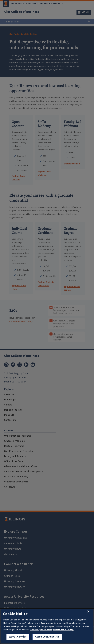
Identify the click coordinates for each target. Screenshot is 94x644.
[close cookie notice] (88, 612)
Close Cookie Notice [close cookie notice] (47, 637)
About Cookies (18, 637)
